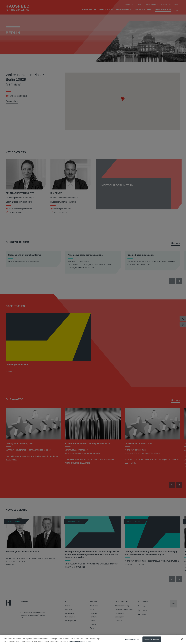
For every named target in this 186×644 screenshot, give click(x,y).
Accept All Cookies (152, 639)
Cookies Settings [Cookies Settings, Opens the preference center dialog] (132, 639)
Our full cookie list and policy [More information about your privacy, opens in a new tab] (81, 641)
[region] (93, 639)
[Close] (182, 639)
